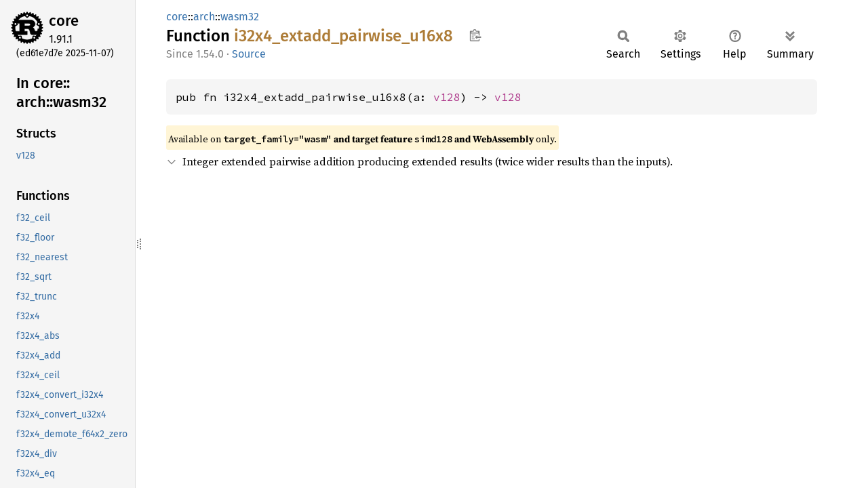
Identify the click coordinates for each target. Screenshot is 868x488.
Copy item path (475, 35)
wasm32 (240, 17)
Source (249, 54)
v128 (447, 97)
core (64, 21)
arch (204, 17)
